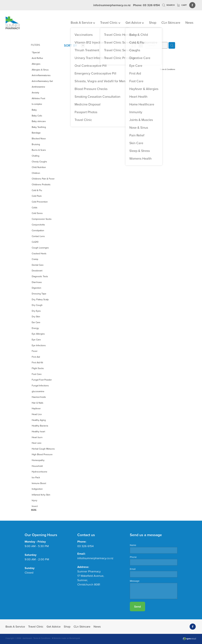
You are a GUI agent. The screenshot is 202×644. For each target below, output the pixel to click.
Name (133, 545)
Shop (153, 22)
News (189, 22)
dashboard (27, 638)
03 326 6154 (85, 546)
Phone (133, 557)
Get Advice (135, 22)
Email (133, 569)
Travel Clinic (110, 22)
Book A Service (83, 22)
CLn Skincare (171, 22)
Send (137, 607)
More (34, 510)
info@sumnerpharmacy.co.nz (112, 5)
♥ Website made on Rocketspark (66, 638)
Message (135, 581)
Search (168, 5)
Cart (182, 5)
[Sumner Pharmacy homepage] (25, 23)
